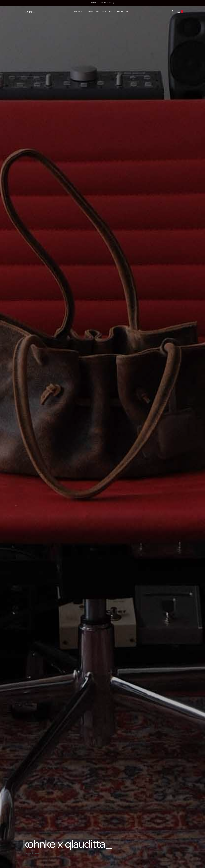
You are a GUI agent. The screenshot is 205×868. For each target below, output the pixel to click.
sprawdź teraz (32, 853)
